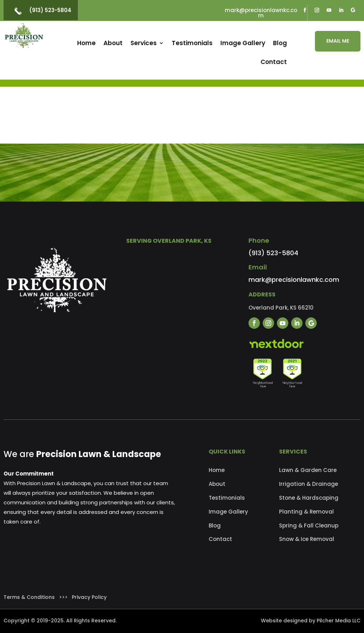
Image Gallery (243, 43)
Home (86, 43)
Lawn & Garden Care (308, 470)
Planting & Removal (306, 512)
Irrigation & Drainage (309, 484)
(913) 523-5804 (50, 10)
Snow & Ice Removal (307, 539)
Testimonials (192, 43)
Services (144, 43)
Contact (274, 62)
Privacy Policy (89, 597)
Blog (280, 43)
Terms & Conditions (29, 597)
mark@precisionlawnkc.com (261, 13)
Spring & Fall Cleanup (309, 525)
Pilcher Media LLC (339, 621)
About (113, 43)
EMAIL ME (338, 41)
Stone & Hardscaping (309, 498)
